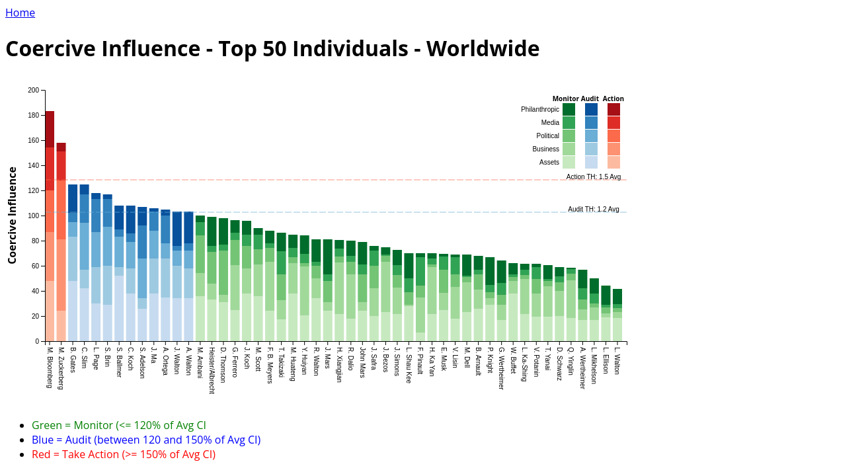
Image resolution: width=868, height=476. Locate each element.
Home (20, 13)
